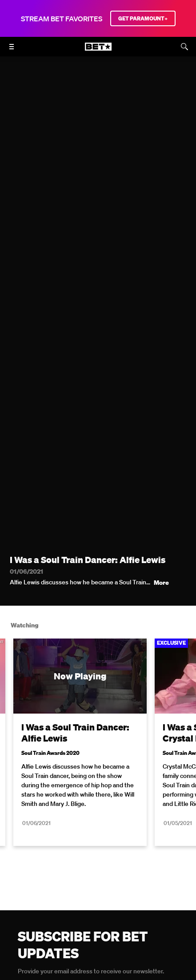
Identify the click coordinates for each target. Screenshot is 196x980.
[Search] (184, 47)
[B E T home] (98, 51)
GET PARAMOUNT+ (143, 18)
